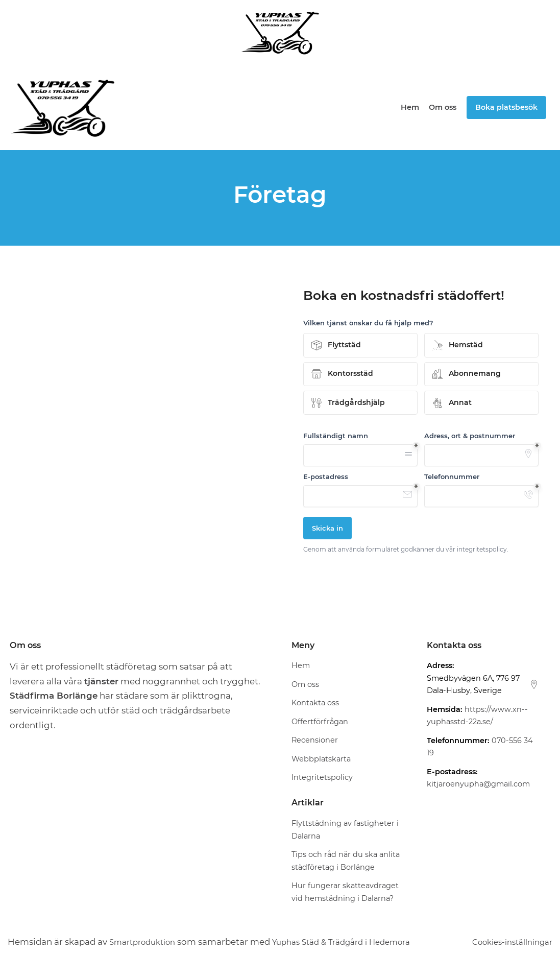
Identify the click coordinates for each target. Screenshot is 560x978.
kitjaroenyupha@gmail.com (478, 784)
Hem (410, 107)
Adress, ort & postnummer (470, 436)
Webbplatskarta (321, 759)
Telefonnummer (452, 476)
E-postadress (326, 476)
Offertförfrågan (320, 722)
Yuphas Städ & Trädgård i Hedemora (359, 942)
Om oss (443, 107)
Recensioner (315, 741)
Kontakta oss (315, 703)
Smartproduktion (147, 942)
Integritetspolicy (322, 778)
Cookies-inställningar (506, 942)
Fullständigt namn (336, 436)
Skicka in (327, 528)
